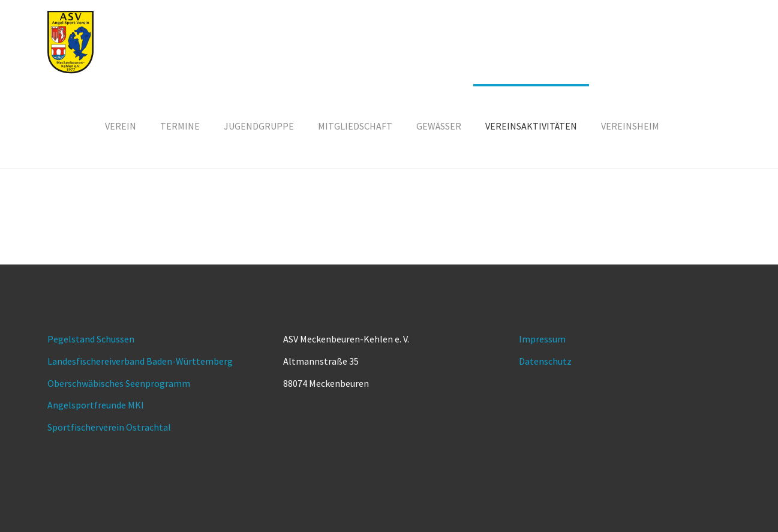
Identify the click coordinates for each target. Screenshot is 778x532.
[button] (439, 126)
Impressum (542, 339)
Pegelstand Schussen (91, 339)
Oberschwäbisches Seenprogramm (119, 383)
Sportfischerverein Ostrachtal (109, 427)
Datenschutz (545, 361)
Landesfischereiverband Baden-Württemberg (140, 361)
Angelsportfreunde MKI (96, 405)
